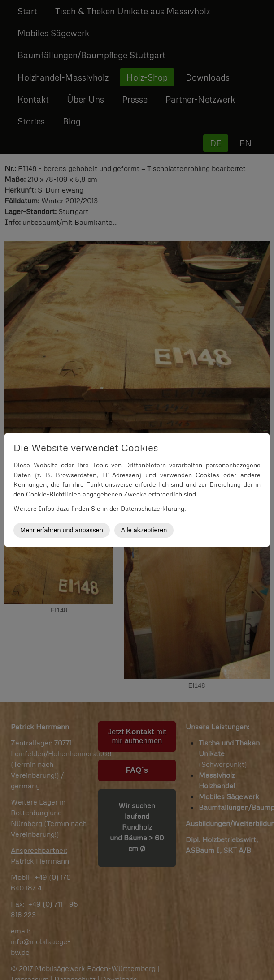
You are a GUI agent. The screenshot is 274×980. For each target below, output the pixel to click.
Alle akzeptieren (144, 530)
